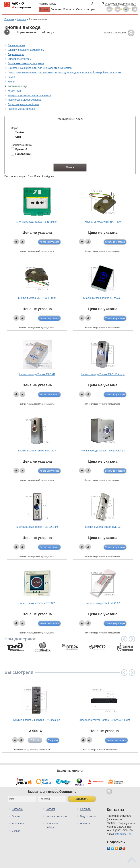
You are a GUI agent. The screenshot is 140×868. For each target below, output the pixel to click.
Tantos (20, 132)
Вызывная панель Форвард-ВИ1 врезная (36, 720)
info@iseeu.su (123, 834)
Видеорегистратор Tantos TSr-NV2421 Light (104, 720)
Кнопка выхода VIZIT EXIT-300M (37, 298)
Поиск (70, 167)
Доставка (56, 9)
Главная (9, 19)
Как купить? (19, 823)
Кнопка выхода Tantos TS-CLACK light (103, 451)
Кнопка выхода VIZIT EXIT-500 (103, 222)
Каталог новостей (56, 816)
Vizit (18, 137)
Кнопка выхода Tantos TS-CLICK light (103, 374)
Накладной (23, 154)
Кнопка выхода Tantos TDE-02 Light (37, 527)
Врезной (21, 149)
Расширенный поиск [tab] (45, 119)
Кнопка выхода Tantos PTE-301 (37, 603)
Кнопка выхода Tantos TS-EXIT (37, 374)
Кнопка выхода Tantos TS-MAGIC (103, 298)
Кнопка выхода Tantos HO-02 (103, 603)
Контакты (69, 9)
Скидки (16, 831)
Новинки (85, 823)
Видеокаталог (88, 816)
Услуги (91, 9)
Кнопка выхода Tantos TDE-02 (103, 527)
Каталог (44, 9)
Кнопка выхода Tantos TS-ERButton (37, 222)
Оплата (81, 9)
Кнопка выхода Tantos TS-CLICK (37, 451)
